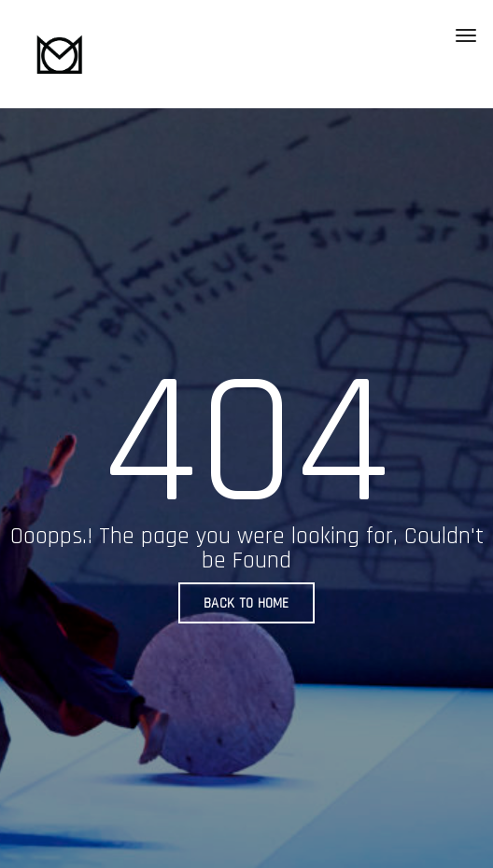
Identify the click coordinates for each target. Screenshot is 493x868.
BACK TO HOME (246, 603)
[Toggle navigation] (466, 35)
